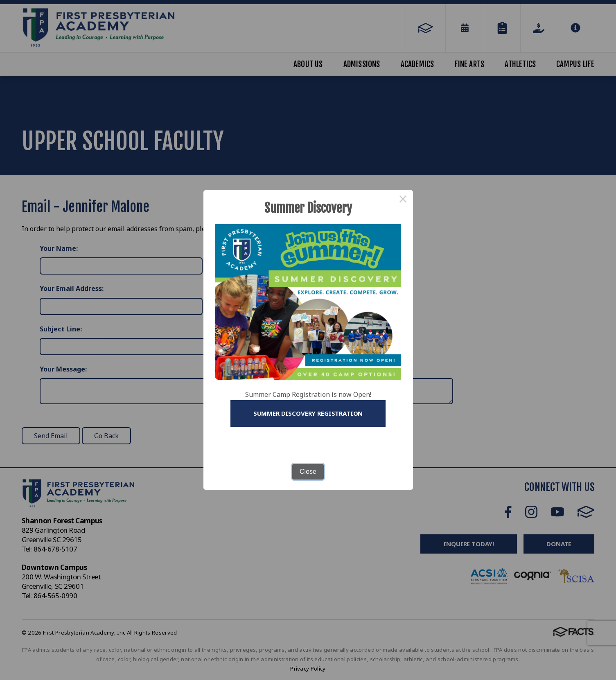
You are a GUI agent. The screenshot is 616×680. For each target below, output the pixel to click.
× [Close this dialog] (403, 200)
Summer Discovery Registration (308, 413)
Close (308, 472)
